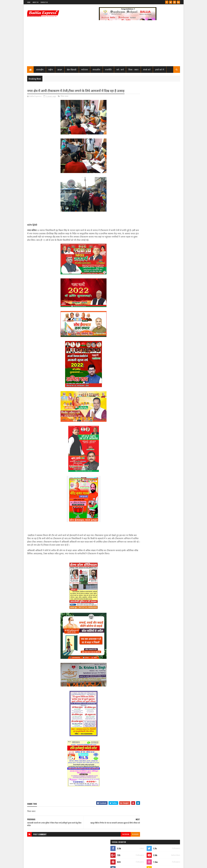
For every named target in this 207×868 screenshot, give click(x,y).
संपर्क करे (147, 69)
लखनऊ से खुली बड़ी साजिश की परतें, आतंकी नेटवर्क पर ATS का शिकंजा (162, 335)
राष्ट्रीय (51, 69)
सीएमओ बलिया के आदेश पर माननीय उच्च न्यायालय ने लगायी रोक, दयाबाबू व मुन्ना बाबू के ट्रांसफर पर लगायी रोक (162, 149)
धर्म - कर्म (120, 69)
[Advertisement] (104, 45)
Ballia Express (143, 130)
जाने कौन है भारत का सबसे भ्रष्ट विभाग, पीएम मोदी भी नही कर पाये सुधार (162, 183)
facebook (115, 834)
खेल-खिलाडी (72, 69)
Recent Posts (145, 194)
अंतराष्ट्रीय (40, 69)
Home (29, 2)
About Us (36, 2)
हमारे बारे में (160, 69)
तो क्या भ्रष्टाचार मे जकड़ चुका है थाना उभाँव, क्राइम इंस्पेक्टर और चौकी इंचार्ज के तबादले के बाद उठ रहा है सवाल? (163, 172)
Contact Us (44, 2)
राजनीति (108, 69)
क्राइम (60, 69)
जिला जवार (64, 96)
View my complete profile (144, 134)
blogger (124, 834)
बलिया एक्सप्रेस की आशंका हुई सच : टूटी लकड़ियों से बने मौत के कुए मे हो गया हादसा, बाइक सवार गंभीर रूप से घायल (162, 317)
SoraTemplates (38, 864)
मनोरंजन (85, 69)
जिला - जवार (134, 69)
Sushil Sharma (58, 864)
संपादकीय (97, 69)
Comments (168, 194)
